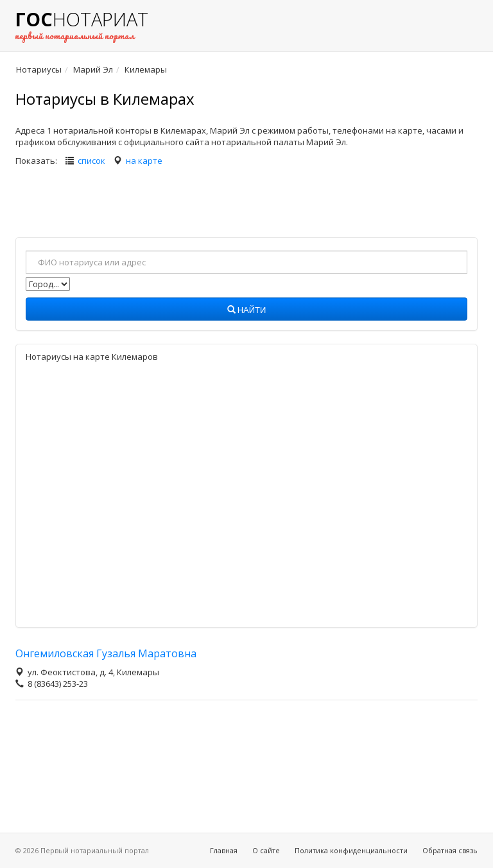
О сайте (266, 850)
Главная (224, 850)
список (91, 161)
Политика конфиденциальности (351, 850)
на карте (144, 161)
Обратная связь (450, 850)
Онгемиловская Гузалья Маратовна (106, 653)
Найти (247, 310)
